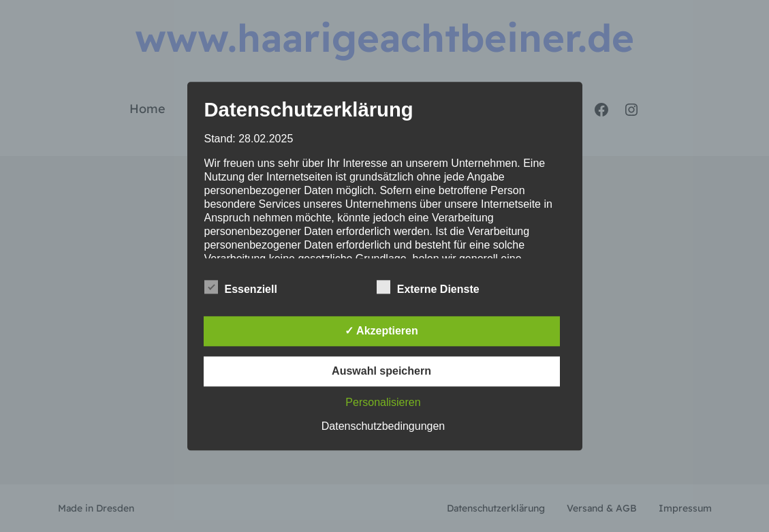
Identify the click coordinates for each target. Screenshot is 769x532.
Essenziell (241, 287)
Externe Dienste (428, 287)
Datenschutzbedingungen (383, 426)
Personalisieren (383, 402)
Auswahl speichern (381, 371)
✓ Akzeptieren (381, 331)
